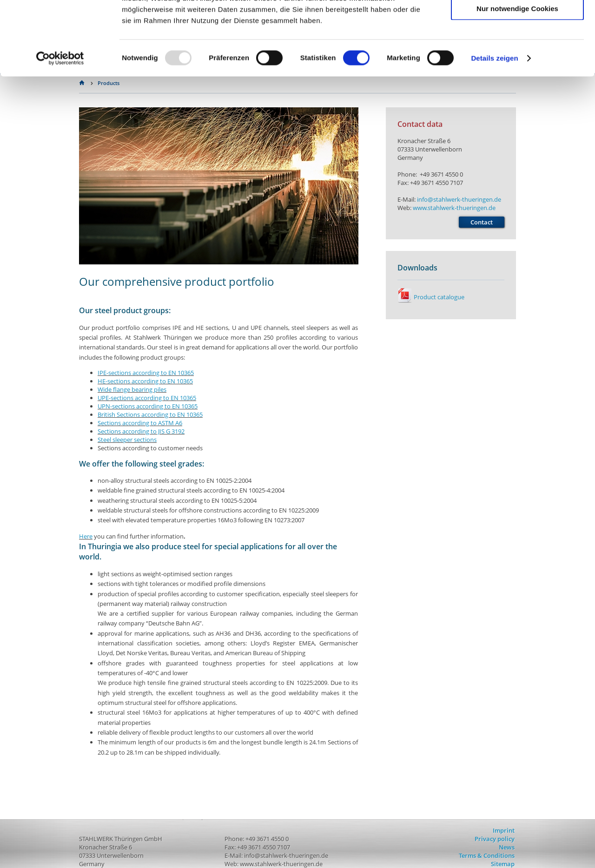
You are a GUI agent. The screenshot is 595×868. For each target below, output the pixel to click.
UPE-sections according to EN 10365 (147, 398)
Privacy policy (495, 839)
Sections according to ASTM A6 (140, 423)
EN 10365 (145, 381)
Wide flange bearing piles (132, 389)
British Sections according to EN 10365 (150, 414)
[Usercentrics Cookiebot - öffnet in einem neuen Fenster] (60, 127)
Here (86, 536)
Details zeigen (494, 127)
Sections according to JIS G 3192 (141, 431)
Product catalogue (431, 297)
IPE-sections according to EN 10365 (146, 373)
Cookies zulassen (517, 23)
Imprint (504, 830)
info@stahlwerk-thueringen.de (459, 199)
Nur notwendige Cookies (517, 77)
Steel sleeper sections (127, 440)
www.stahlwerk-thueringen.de (454, 208)
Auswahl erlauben (517, 50)
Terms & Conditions (487, 855)
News (507, 847)
